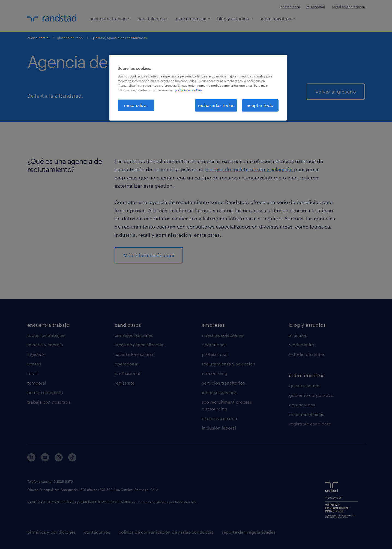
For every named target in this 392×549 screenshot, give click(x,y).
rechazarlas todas (216, 105)
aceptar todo (260, 105)
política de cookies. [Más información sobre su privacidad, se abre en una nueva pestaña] (189, 90)
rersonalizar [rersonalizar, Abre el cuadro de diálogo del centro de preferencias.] (136, 105)
